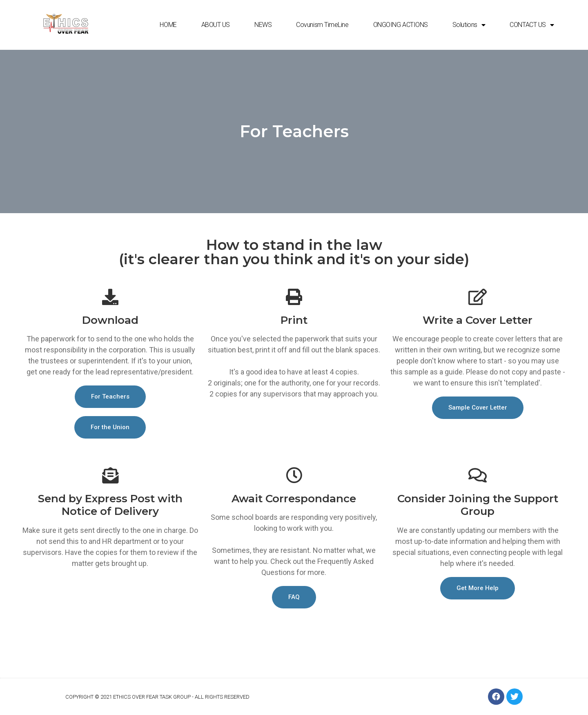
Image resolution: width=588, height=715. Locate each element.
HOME (168, 25)
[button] (110, 397)
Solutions (469, 25)
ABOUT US (216, 25)
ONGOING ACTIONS (401, 25)
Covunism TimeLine (322, 25)
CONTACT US (532, 25)
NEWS (263, 25)
